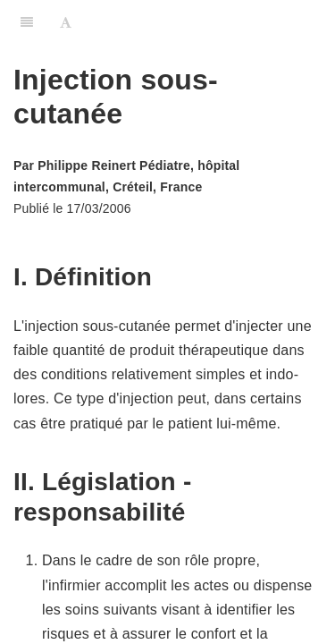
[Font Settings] (66, 22)
